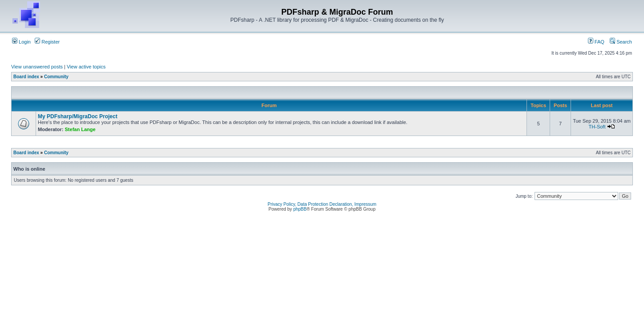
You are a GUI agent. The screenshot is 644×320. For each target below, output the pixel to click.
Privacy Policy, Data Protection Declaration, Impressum (322, 204)
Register (47, 42)
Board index (26, 77)
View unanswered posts (37, 67)
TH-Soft (597, 127)
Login (21, 42)
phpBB (300, 209)
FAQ (596, 42)
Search (621, 42)
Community (56, 77)
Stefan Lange (80, 129)
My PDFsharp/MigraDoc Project (78, 116)
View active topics (86, 67)
